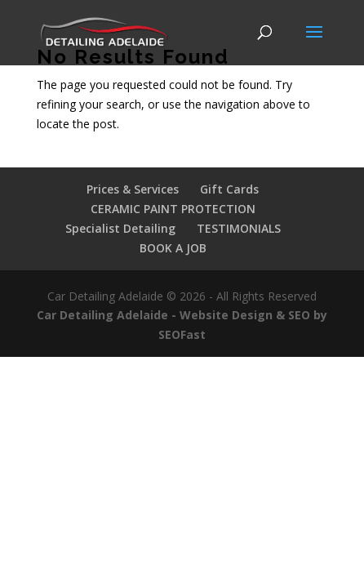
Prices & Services (133, 189)
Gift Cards (229, 189)
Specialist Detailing (120, 228)
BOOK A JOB (173, 248)
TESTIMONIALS (239, 228)
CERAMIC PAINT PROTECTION (173, 209)
